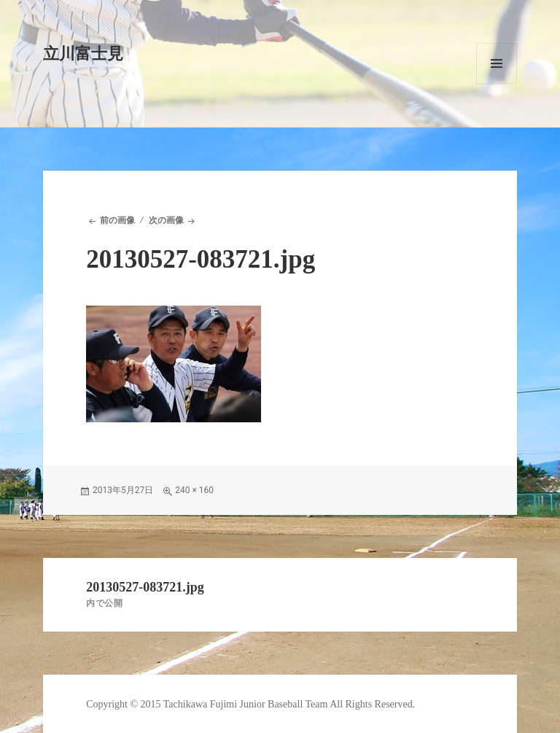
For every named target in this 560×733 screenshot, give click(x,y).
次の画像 (166, 220)
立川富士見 (83, 54)
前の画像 (117, 220)
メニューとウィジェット (497, 63)
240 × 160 (194, 490)
